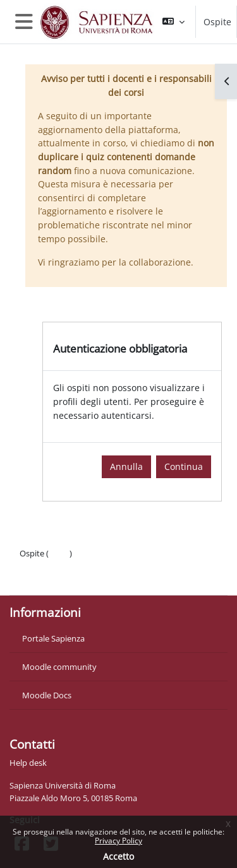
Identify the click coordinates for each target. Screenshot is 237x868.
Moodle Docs (47, 695)
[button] (173, 22)
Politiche (36, 566)
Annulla (126, 466)
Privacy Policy (118, 841)
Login (59, 553)
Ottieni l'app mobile (57, 578)
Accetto (118, 856)
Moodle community (59, 667)
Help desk (28, 763)
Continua (184, 466)
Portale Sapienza (53, 638)
